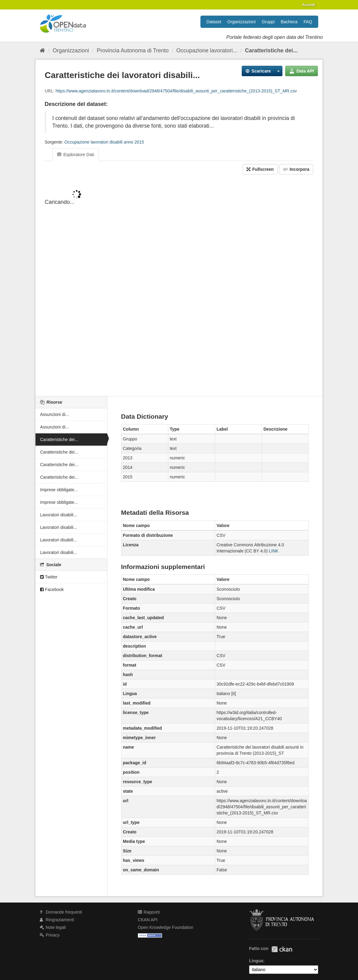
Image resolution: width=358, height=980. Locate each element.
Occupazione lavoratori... (207, 50)
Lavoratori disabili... (59, 515)
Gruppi (268, 22)
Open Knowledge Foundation (165, 927)
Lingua (256, 961)
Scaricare (258, 71)
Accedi (309, 5)
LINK (274, 551)
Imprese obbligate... (59, 490)
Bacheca (289, 22)
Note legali (53, 927)
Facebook (52, 589)
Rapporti (149, 912)
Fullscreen (260, 169)
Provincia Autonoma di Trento (133, 50)
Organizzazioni (242, 22)
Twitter (49, 577)
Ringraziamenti (57, 920)
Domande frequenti (61, 912)
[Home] (42, 50)
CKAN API (148, 920)
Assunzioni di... (54, 414)
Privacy (50, 935)
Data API (302, 71)
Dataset (214, 22)
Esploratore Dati (76, 155)
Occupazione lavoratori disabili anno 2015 (104, 142)
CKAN (282, 949)
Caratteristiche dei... (271, 50)
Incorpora (296, 169)
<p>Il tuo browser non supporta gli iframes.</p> (179, 286)
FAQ (308, 22)
